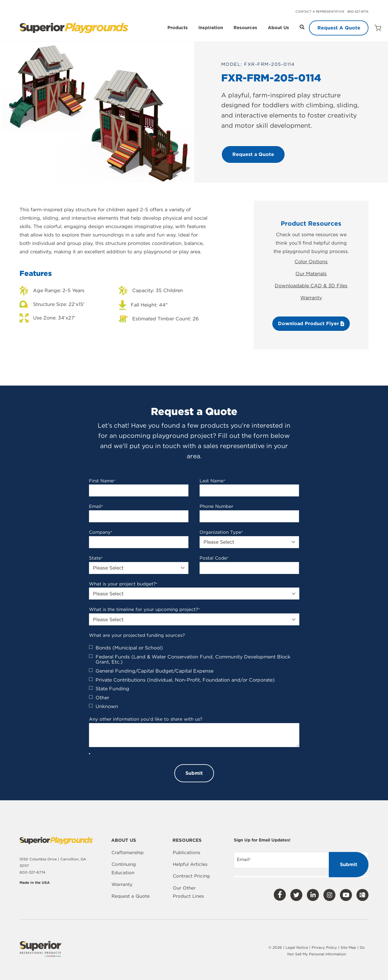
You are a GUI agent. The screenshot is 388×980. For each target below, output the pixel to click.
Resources (245, 28)
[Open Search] (302, 27)
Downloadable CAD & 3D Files (311, 286)
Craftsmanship (128, 853)
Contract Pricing (191, 876)
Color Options (311, 262)
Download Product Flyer (311, 324)
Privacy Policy (324, 947)
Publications (186, 853)
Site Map (349, 947)
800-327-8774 (358, 11)
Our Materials (311, 274)
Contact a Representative (320, 11)
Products (178, 28)
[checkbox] (194, 677)
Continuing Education (124, 869)
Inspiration (211, 28)
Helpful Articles (190, 864)
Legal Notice (297, 947)
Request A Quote (339, 28)
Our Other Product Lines (188, 892)
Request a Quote (131, 896)
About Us (278, 28)
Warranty (311, 298)
